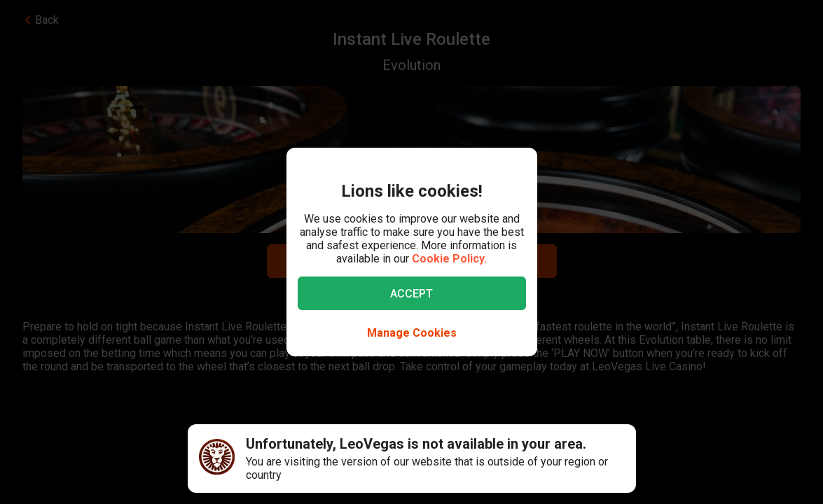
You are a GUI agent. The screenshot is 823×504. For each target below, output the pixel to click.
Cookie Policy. (449, 259)
